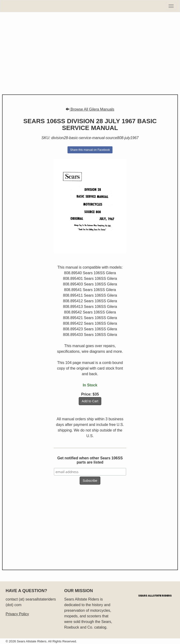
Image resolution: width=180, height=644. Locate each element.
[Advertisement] (90, 53)
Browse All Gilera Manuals (90, 109)
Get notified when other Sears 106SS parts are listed (90, 460)
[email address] (90, 472)
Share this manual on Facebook (90, 150)
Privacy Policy (17, 614)
